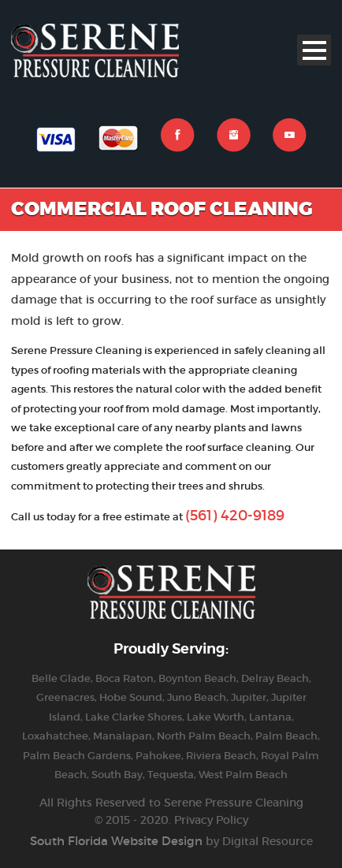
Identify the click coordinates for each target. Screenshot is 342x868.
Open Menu (314, 50)
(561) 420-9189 (235, 516)
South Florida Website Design (116, 841)
